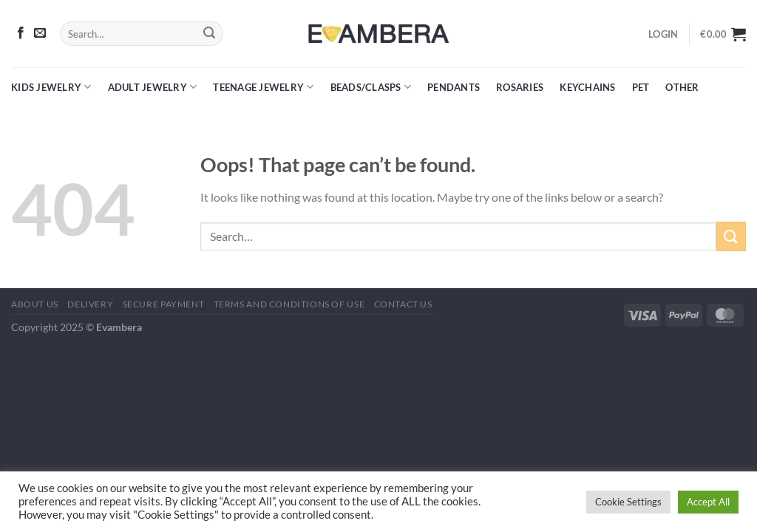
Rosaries (520, 87)
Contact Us (403, 304)
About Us (35, 304)
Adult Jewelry (153, 87)
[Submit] (209, 34)
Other (682, 87)
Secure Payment (164, 304)
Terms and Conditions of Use (289, 304)
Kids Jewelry (51, 87)
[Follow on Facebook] (21, 33)
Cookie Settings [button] (628, 502)
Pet (641, 87)
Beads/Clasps (371, 87)
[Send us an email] (40, 33)
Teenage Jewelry (263, 87)
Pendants (454, 87)
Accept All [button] (708, 502)
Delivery (90, 304)
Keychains (587, 87)
